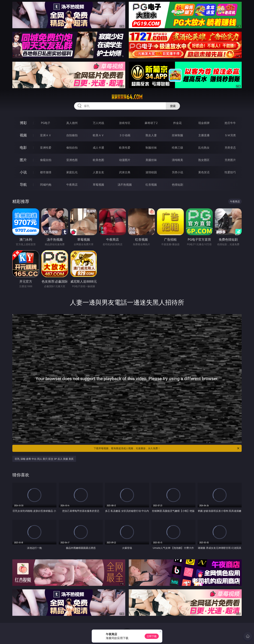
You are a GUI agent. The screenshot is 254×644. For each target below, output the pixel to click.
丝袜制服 (177, 135)
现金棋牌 (204, 123)
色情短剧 (177, 185)
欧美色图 (98, 160)
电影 (23, 147)
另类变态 (230, 148)
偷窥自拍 (46, 160)
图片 (23, 160)
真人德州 (72, 123)
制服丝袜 (151, 148)
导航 (23, 184)
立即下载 (152, 636)
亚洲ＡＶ (46, 135)
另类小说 (177, 172)
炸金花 (177, 123)
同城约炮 (46, 185)
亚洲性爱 (46, 148)
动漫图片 (125, 160)
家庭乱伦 (72, 172)
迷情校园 (151, 172)
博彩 (23, 123)
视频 (23, 135)
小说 (23, 172)
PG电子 (46, 123)
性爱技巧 (230, 172)
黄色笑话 (204, 172)
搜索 (173, 106)
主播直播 (204, 135)
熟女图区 (204, 160)
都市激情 (46, 172)
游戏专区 (125, 123)
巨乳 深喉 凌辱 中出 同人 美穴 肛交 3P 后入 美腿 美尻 (44, 459)
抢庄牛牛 (230, 123)
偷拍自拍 (72, 148)
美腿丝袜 (151, 160)
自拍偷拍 (72, 135)
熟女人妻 (151, 135)
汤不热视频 (125, 185)
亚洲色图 (72, 160)
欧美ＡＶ (98, 135)
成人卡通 (98, 148)
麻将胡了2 (151, 123)
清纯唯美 (177, 160)
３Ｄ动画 (125, 135)
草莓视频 (98, 185)
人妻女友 (98, 172)
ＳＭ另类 (230, 135)
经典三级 (177, 148)
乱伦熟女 (204, 148)
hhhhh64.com (127, 97)
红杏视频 (151, 185)
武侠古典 (125, 172)
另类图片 (230, 160)
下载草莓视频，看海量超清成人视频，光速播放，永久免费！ (167, 448)
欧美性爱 (125, 148)
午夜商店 (72, 185)
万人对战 (98, 123)
